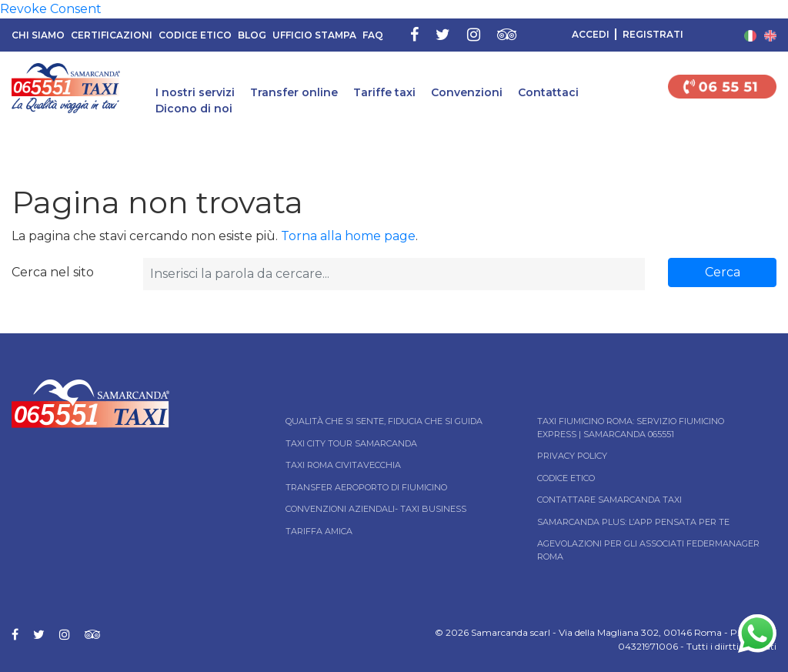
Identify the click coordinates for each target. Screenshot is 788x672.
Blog (252, 35)
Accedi (591, 34)
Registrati (653, 34)
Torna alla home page (348, 236)
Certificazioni (112, 35)
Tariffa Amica (319, 531)
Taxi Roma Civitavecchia (343, 465)
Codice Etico (195, 35)
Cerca (723, 272)
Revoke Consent (51, 9)
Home (13, 144)
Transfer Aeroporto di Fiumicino (366, 487)
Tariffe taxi (384, 92)
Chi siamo (38, 35)
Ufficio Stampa (314, 35)
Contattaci (548, 92)
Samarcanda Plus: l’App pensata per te (633, 522)
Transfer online (294, 92)
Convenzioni (467, 92)
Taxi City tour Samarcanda (351, 443)
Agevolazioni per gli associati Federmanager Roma (648, 550)
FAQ (373, 35)
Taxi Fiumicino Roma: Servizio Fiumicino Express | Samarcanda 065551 (631, 428)
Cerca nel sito (53, 272)
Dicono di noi (194, 109)
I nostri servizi (195, 92)
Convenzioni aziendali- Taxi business (376, 509)
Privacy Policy (572, 456)
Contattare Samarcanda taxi (609, 500)
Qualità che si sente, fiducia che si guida (384, 421)
